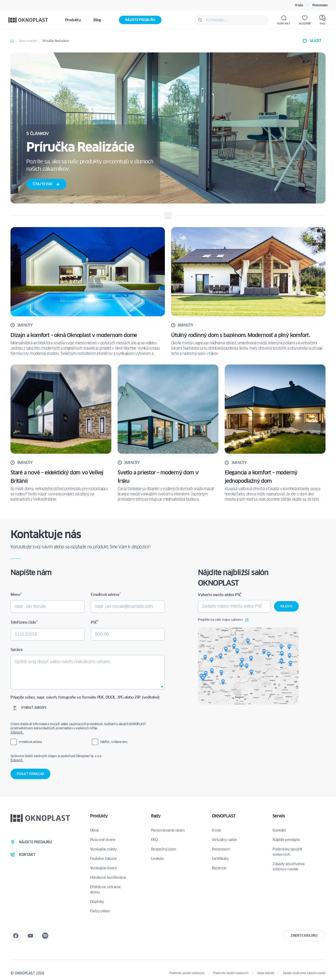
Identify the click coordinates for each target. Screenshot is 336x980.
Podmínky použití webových (287, 852)
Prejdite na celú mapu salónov (223, 620)
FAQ (154, 840)
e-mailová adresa (30, 742)
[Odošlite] (200, 20)
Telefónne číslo (24, 622)
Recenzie (219, 868)
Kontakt (279, 830)
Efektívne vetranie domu (105, 890)
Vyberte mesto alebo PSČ (220, 595)
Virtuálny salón (224, 840)
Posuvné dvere (103, 840)
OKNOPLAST (224, 816)
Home (12, 41)
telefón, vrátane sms (114, 742)
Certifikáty (220, 859)
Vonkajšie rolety (103, 849)
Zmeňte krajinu (304, 936)
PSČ (95, 622)
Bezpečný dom (164, 849)
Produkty (99, 816)
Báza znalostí (28, 41)
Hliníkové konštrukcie (108, 877)
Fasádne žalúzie (103, 859)
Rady (156, 816)
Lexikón (157, 859)
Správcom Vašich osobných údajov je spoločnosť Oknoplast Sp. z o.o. (84, 758)
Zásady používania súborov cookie (288, 866)
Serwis (279, 816)
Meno (16, 594)
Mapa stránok (266, 973)
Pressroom (320, 5)
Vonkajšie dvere (103, 868)
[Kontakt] (284, 20)
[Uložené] (305, 20)
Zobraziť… (17, 732)
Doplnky (97, 902)
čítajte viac (46, 184)
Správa (17, 650)
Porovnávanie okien (168, 830)
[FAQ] (322, 20)
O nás (299, 5)
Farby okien (100, 911)
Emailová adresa (106, 594)
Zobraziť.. (17, 760)
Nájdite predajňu (140, 20)
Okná (94, 830)
